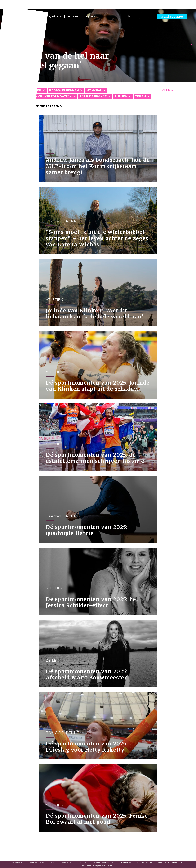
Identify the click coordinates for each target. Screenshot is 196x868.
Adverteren (17, 863)
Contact (52, 863)
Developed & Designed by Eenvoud (97, 866)
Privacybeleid (82, 863)
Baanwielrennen (64, 90)
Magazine (52, 16)
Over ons (90, 16)
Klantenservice (125, 863)
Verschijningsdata (144, 863)
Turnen (121, 96)
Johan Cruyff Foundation (49, 96)
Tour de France (93, 96)
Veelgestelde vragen (35, 863)
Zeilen (140, 96)
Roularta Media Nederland (168, 863)
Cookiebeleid (66, 863)
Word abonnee (172, 16)
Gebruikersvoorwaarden (103, 863)
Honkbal (94, 90)
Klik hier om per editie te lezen (35, 106)
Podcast (73, 16)
